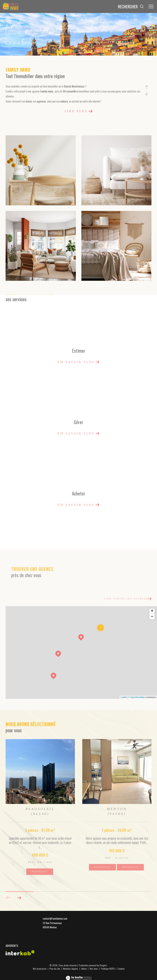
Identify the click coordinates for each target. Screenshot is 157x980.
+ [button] (152, 611)
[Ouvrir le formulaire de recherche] (131, 7)
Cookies (121, 969)
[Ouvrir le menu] (151, 6)
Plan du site (55, 969)
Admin (84, 969)
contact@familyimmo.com (55, 918)
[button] (19, 898)
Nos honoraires (40, 969)
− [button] (152, 617)
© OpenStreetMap (137, 697)
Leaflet (124, 697)
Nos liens (94, 969)
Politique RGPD (108, 969)
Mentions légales (71, 969)
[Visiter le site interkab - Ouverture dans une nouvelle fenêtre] (20, 953)
